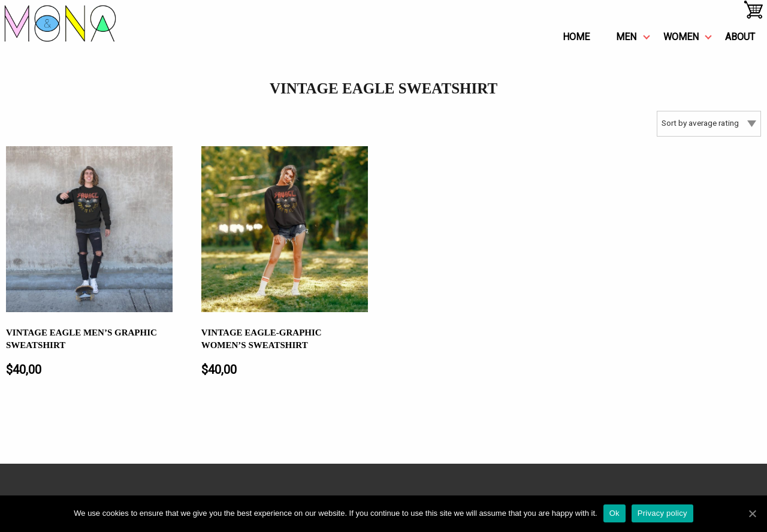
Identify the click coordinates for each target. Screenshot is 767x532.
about (740, 37)
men (626, 37)
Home (576, 37)
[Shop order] (709, 124)
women (681, 37)
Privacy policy (662, 513)
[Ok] (752, 513)
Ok (614, 513)
